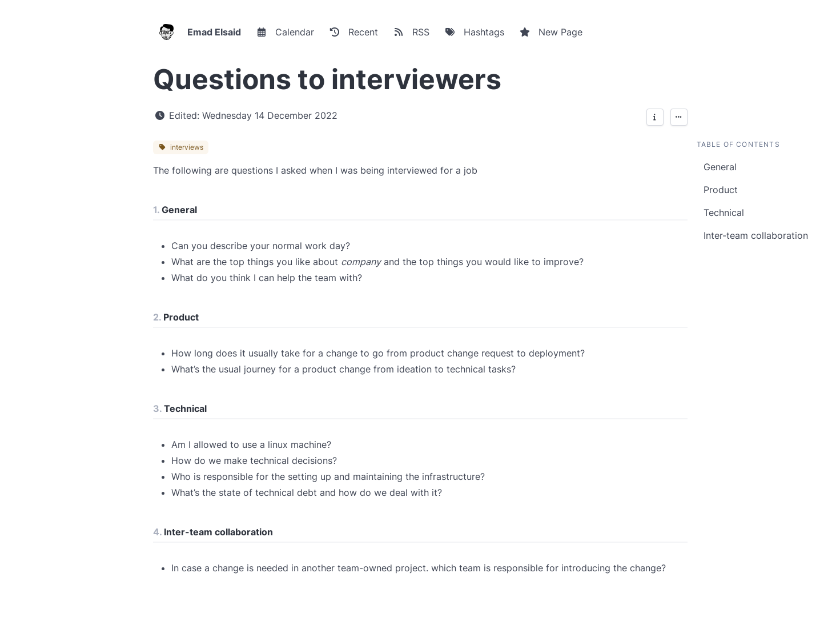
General (720, 167)
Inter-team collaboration (756, 235)
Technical (724, 213)
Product (721, 190)
